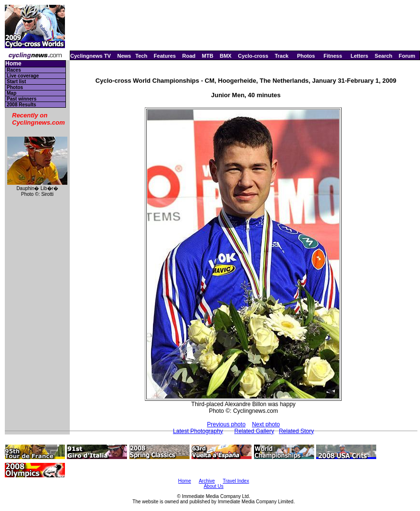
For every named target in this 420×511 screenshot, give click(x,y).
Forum (407, 56)
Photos (306, 56)
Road (189, 56)
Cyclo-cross (253, 56)
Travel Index (236, 481)
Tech (141, 56)
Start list (16, 82)
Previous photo (226, 424)
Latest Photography (198, 431)
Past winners (22, 99)
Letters (360, 56)
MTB (208, 56)
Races (14, 70)
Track (282, 56)
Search (384, 56)
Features (165, 56)
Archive (207, 481)
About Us (213, 486)
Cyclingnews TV (90, 56)
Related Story (297, 431)
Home (13, 64)
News (124, 56)
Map (12, 93)
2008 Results (21, 105)
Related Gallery (254, 431)
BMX (226, 56)
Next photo (266, 424)
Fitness (333, 56)
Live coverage (23, 76)
